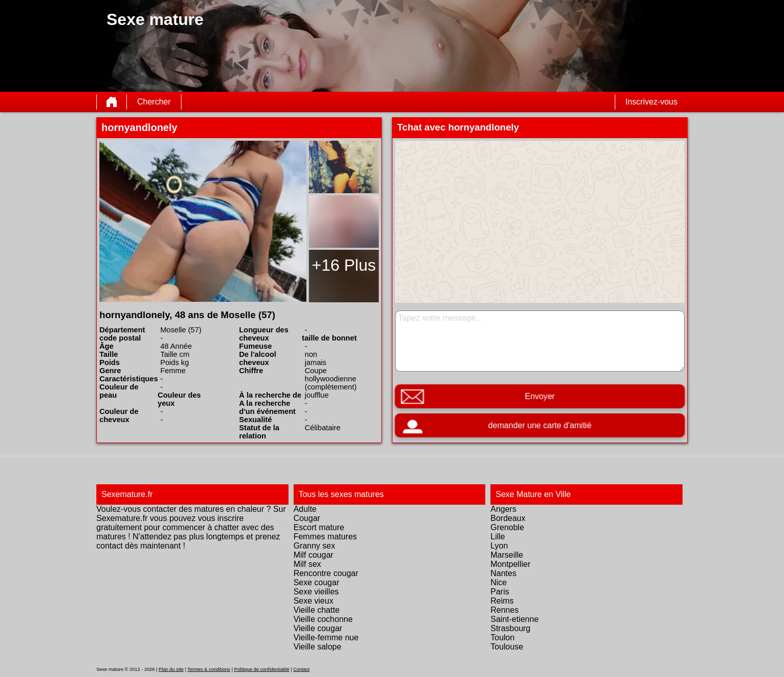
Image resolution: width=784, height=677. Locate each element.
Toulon (502, 637)
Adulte (305, 509)
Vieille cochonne (323, 619)
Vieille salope (318, 647)
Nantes (503, 573)
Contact (301, 669)
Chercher (154, 102)
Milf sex (307, 564)
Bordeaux (508, 518)
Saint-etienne (514, 619)
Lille (498, 537)
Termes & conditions (209, 669)
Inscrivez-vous (651, 102)
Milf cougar (313, 555)
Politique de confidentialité (262, 669)
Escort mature (319, 527)
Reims (502, 601)
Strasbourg (510, 628)
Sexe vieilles (316, 592)
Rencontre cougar (326, 573)
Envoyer (540, 396)
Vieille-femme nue (326, 637)
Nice (499, 582)
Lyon (499, 546)
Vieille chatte (317, 610)
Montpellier (510, 564)
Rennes (504, 610)
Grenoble (507, 527)
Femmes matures (325, 537)
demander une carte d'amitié (540, 425)
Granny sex (315, 546)
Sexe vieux (313, 601)
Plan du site (171, 669)
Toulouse (507, 647)
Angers (503, 509)
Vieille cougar (318, 628)
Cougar (307, 518)
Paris (500, 592)
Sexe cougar (317, 582)
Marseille (507, 555)
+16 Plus (344, 265)
